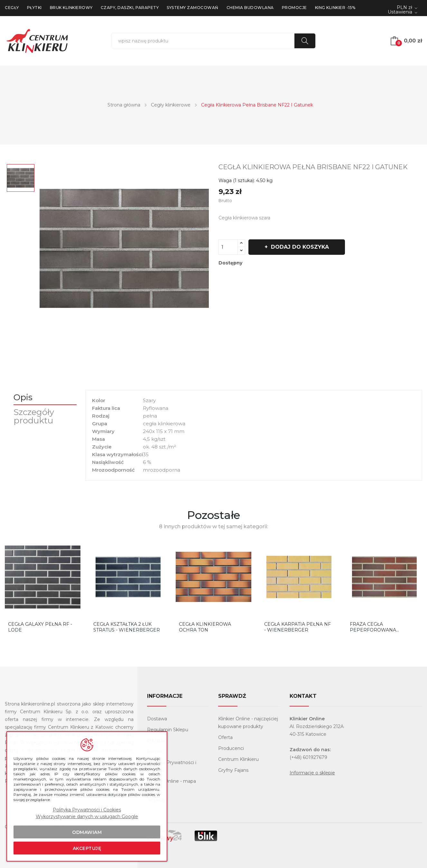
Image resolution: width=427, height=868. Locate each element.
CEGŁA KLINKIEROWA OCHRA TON (205, 627)
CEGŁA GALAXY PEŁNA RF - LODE (40, 627)
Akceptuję (87, 848)
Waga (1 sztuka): (237, 180)
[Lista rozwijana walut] (407, 8)
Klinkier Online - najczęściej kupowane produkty (248, 723)
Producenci (231, 748)
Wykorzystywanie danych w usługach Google (87, 817)
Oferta (225, 737)
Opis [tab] (24, 397)
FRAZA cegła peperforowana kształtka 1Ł (373, 627)
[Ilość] (228, 247)
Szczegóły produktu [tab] (35, 416)
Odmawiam (87, 832)
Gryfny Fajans (233, 770)
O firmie (156, 741)
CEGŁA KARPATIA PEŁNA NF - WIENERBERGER (297, 627)
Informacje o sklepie (312, 773)
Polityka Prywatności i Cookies (172, 766)
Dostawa (157, 719)
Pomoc (155, 752)
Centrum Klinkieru (238, 759)
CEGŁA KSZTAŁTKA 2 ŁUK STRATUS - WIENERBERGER (127, 627)
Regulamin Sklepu (168, 730)
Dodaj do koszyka (301, 247)
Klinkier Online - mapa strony (172, 785)
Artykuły (156, 800)
